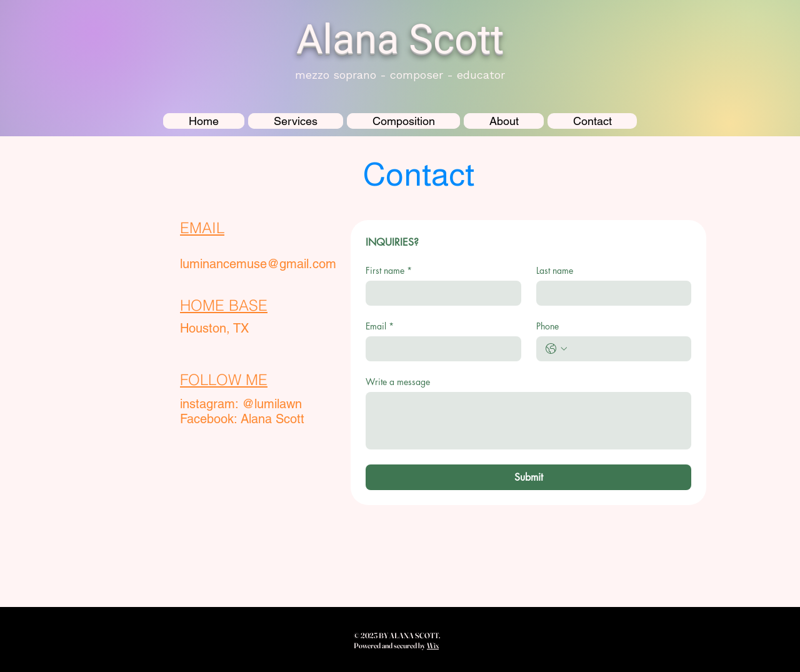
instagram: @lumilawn (241, 404)
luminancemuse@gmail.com (258, 264)
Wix (433, 645)
